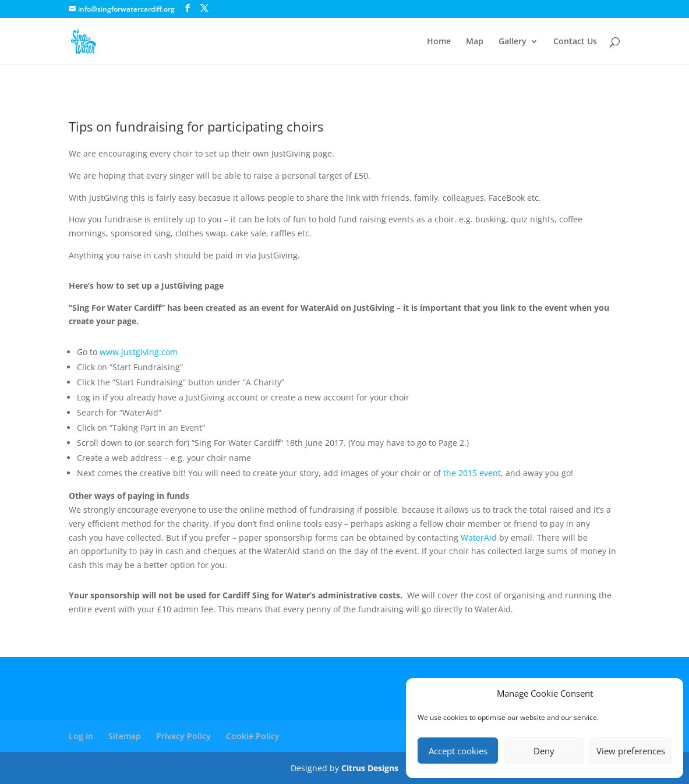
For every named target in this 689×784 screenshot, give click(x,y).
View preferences (631, 751)
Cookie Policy (253, 736)
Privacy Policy (183, 736)
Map (475, 42)
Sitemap (125, 736)
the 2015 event (472, 473)
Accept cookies (458, 751)
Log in (81, 736)
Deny (544, 751)
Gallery (513, 42)
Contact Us (575, 42)
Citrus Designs (370, 768)
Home (439, 42)
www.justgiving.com (139, 352)
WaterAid (478, 538)
